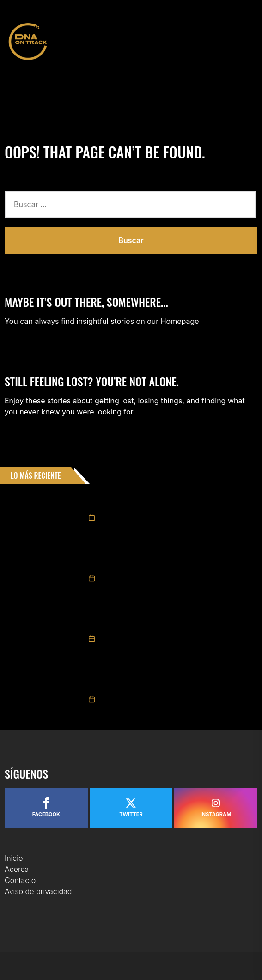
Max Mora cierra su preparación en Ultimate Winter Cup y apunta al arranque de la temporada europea (171, 500)
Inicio (14, 858)
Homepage (180, 321)
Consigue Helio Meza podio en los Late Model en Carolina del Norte (174, 682)
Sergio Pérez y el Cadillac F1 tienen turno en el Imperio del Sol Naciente (172, 561)
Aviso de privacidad (38, 891)
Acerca (17, 869)
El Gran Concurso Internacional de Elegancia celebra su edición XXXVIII (170, 621)
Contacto (20, 880)
